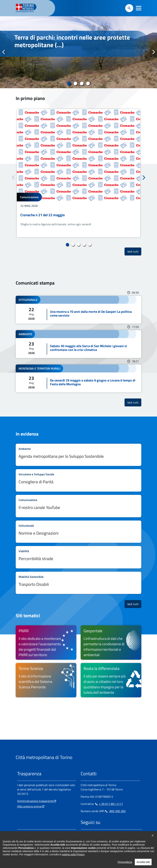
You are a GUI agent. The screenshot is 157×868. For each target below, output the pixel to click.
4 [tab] (88, 84)
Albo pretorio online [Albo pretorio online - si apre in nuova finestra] (29, 806)
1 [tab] (69, 84)
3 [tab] (82, 84)
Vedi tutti (134, 251)
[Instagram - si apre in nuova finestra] (89, 834)
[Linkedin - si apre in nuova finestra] (95, 834)
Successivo (153, 52)
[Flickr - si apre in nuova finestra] (118, 834)
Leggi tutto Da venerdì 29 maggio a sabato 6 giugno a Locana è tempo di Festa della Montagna (78, 378)
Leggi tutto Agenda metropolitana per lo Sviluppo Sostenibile (78, 455)
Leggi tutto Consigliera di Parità (78, 480)
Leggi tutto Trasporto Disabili (78, 583)
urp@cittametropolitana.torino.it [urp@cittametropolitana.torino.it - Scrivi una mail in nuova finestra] (39, 845)
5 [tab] (90, 245)
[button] (139, 8)
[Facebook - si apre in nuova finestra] (83, 834)
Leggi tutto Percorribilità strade (78, 557)
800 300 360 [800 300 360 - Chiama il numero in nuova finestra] (115, 811)
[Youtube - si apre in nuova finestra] (112, 834)
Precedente (4, 52)
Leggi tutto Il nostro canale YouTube (78, 506)
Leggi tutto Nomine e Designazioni (78, 532)
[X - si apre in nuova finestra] (106, 834)
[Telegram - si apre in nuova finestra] (101, 834)
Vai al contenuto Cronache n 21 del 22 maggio (78, 173)
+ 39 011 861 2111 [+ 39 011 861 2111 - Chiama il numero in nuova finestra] (109, 804)
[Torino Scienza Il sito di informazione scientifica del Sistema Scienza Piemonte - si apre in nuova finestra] (46, 680)
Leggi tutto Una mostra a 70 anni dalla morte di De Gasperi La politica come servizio (78, 310)
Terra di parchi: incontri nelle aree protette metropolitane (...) (72, 41)
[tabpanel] (78, 52)
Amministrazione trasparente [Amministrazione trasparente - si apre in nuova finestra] (35, 801)
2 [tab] (75, 84)
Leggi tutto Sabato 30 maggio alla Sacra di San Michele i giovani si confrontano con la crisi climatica (78, 344)
